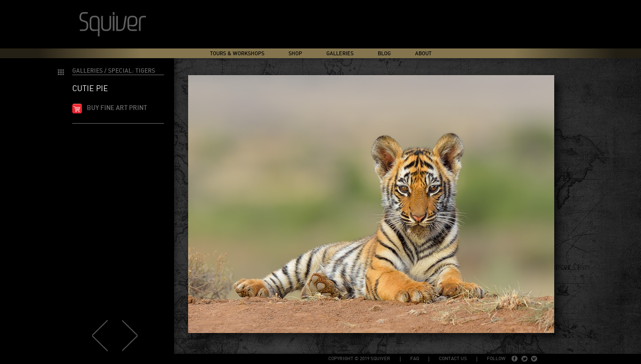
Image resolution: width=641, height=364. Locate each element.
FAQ (415, 359)
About (423, 54)
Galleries (340, 54)
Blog (384, 54)
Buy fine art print (117, 108)
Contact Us (453, 359)
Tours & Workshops (237, 54)
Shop (295, 54)
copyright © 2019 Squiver (359, 359)
